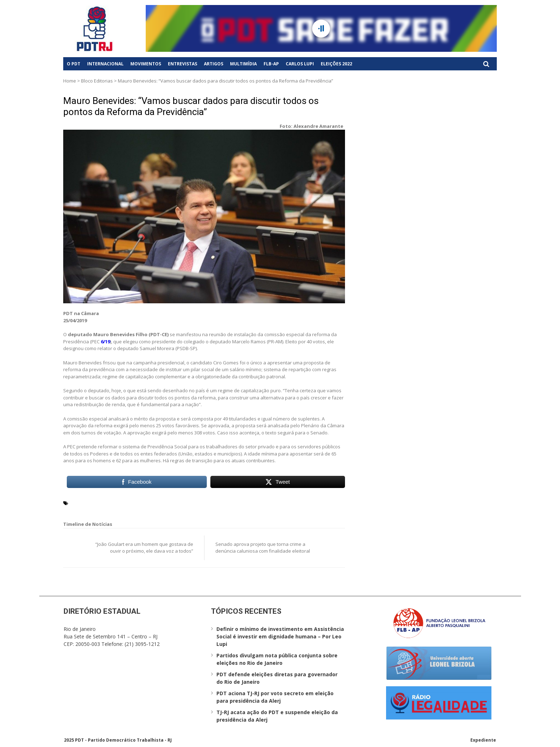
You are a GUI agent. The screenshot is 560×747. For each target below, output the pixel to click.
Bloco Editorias (97, 81)
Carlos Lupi (300, 64)
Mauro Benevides (91, 503)
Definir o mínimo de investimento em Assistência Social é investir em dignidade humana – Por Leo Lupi (280, 636)
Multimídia (243, 64)
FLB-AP (271, 64)
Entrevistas (182, 64)
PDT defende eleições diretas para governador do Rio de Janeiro (277, 678)
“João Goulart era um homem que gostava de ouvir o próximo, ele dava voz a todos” (144, 548)
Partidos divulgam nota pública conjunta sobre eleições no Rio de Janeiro (277, 659)
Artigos (214, 64)
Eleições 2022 (336, 64)
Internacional (105, 64)
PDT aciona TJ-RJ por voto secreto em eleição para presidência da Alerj (275, 697)
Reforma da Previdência (142, 503)
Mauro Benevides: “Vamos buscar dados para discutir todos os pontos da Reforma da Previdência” (191, 106)
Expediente (483, 740)
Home (70, 81)
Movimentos (146, 64)
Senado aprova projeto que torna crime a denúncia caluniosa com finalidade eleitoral (263, 548)
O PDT (74, 64)
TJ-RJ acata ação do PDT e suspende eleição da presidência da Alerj (277, 716)
